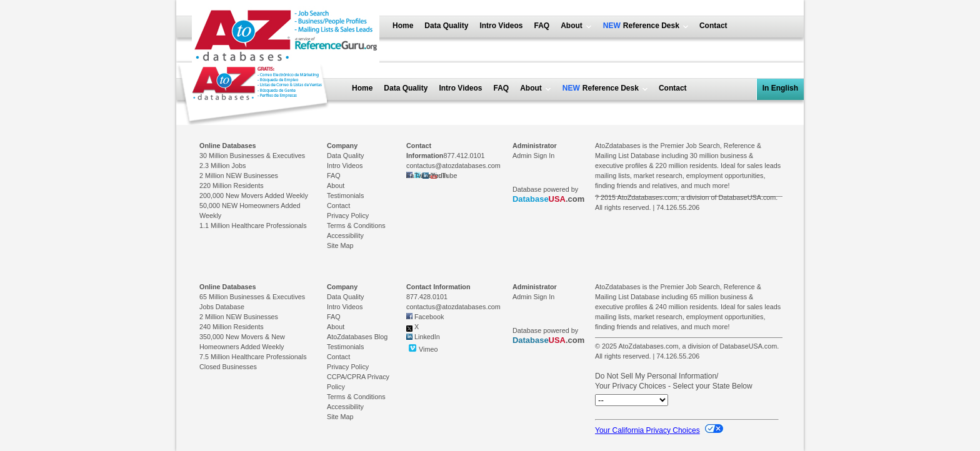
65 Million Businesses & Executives (252, 297)
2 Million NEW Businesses (239, 176)
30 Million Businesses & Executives (252, 156)
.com (548, 199)
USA (557, 199)
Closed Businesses (228, 367)
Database (531, 199)
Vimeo (422, 348)
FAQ (542, 26)
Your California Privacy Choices (659, 430)
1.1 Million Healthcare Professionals (253, 225)
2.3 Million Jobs (222, 166)
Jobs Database (222, 307)
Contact (713, 26)
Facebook (429, 317)
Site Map (340, 245)
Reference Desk (650, 26)
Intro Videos (501, 26)
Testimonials (345, 196)
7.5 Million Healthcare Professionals (253, 357)
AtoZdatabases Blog (357, 337)
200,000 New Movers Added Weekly (254, 196)
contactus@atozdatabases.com (453, 166)
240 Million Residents (232, 327)
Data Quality (446, 26)
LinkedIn (427, 337)
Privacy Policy (348, 216)
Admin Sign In (533, 156)
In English (780, 88)
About (572, 26)
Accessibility (345, 235)
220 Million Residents (232, 186)
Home (403, 26)
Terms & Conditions (356, 225)
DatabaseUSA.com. (748, 197)
